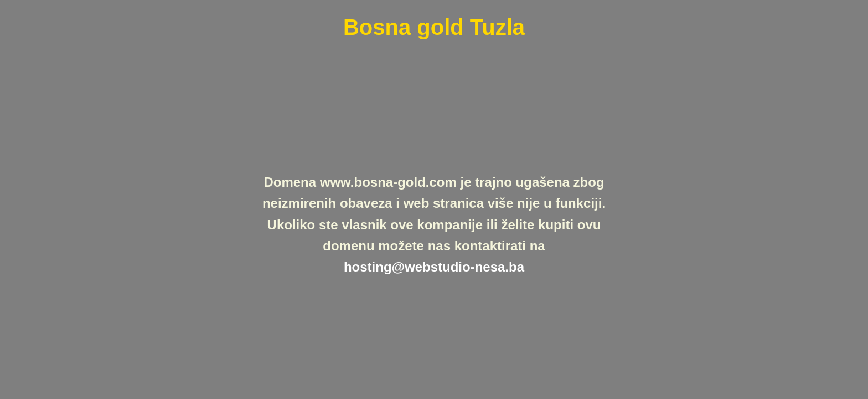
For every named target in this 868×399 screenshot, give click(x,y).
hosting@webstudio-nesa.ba (434, 267)
